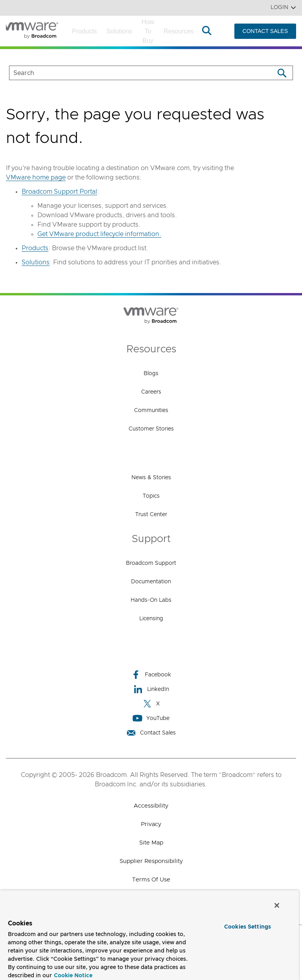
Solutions (119, 31)
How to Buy (148, 31)
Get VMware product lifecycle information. (99, 234)
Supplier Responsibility (151, 861)
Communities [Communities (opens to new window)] (151, 410)
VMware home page (36, 178)
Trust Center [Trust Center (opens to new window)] (151, 515)
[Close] (277, 905)
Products (84, 31)
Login (283, 8)
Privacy (151, 824)
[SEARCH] (134, 73)
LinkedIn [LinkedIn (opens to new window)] (151, 689)
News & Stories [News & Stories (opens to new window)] (151, 478)
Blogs (151, 374)
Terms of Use (151, 880)
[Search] (282, 73)
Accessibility (151, 806)
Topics (151, 496)
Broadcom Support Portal (59, 192)
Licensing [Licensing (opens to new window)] (151, 619)
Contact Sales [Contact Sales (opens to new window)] (151, 733)
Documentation (151, 582)
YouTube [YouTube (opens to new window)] (151, 718)
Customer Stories (151, 429)
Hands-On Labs (151, 600)
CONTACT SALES (265, 31)
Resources (179, 31)
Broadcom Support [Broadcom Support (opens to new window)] (151, 563)
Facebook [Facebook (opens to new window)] (151, 675)
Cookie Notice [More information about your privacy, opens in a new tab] (73, 976)
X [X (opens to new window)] (151, 704)
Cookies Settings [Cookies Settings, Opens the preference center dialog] (248, 927)
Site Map (151, 843)
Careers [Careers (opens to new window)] (151, 392)
